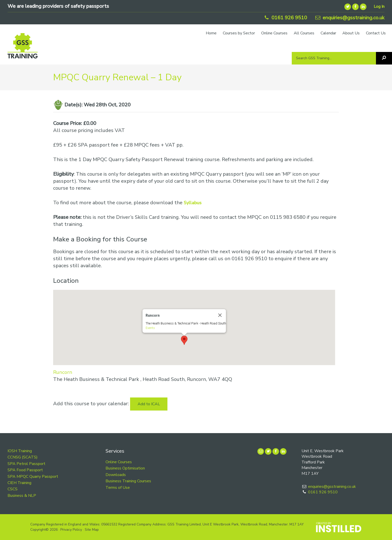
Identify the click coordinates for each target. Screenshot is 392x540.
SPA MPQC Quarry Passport (33, 477)
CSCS (13, 489)
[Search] (384, 58)
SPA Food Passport (25, 470)
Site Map (92, 530)
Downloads (116, 475)
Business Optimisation (125, 468)
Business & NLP (22, 496)
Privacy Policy (71, 530)
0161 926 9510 (285, 18)
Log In (379, 7)
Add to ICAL (149, 404)
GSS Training (23, 48)
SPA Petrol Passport (26, 464)
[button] (184, 340)
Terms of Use (118, 488)
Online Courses (119, 462)
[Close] (220, 315)
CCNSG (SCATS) (23, 457)
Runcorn (63, 372)
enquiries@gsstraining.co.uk (349, 18)
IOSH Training (20, 451)
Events (150, 328)
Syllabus (193, 203)
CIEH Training (19, 483)
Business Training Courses (128, 481)
